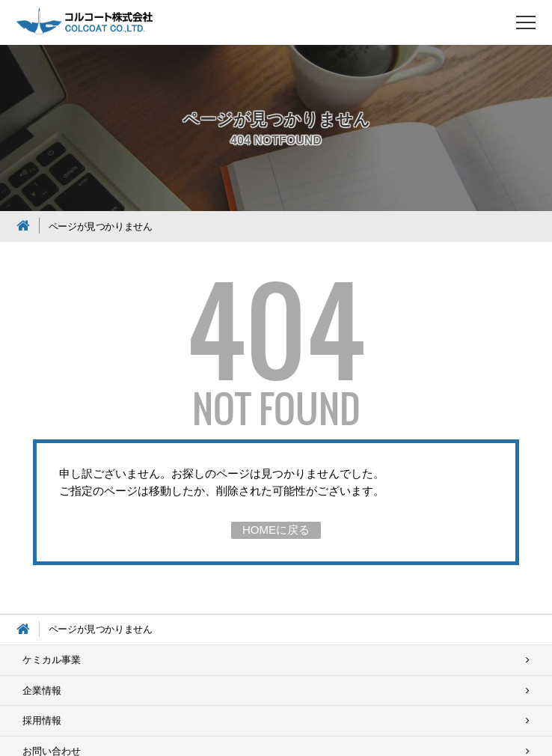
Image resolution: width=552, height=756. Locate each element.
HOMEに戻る (276, 530)
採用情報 (42, 720)
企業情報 (42, 691)
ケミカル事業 (52, 660)
